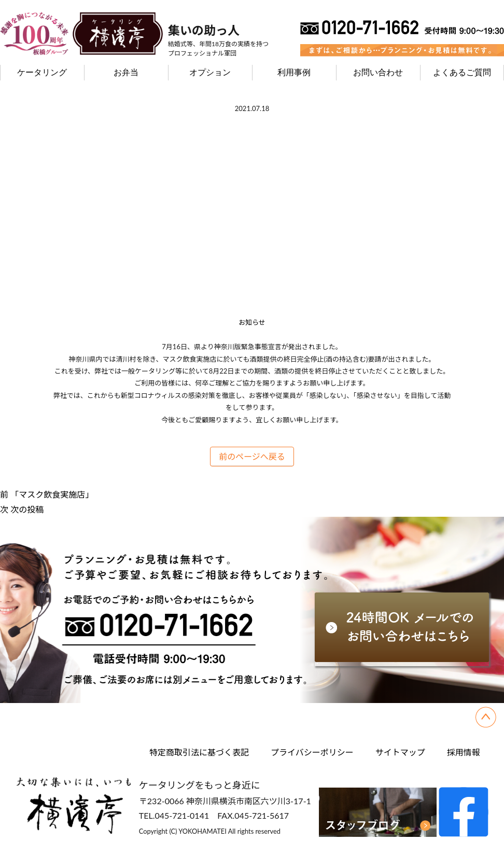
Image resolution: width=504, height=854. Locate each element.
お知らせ (252, 322)
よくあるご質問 (462, 72)
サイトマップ (400, 752)
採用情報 (464, 752)
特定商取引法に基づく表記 (199, 752)
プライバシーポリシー (312, 752)
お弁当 (126, 72)
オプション (210, 72)
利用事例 (294, 72)
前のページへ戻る (252, 456)
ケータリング (42, 72)
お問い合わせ (378, 72)
